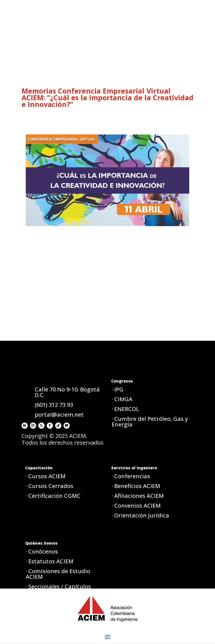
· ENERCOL (125, 409)
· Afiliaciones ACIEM (138, 496)
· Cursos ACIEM (46, 476)
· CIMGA (122, 399)
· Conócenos (42, 551)
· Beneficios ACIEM (136, 486)
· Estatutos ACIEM (50, 561)
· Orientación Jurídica (140, 515)
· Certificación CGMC (53, 496)
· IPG (118, 389)
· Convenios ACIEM (136, 506)
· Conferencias (131, 476)
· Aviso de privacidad (53, 617)
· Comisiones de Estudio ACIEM (58, 574)
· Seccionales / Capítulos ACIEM (58, 589)
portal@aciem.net (59, 415)
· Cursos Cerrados (50, 486)
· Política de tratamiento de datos (63, 605)
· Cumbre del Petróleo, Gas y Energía (150, 422)
